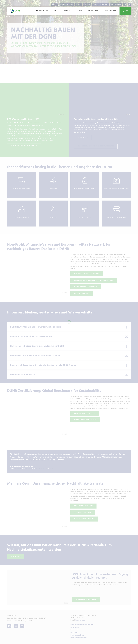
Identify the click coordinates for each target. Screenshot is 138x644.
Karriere (55, 4)
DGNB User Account (67, 4)
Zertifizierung (67, 11)
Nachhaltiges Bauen (42, 11)
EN (125, 4)
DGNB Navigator (116, 4)
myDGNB (78, 4)
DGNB (55, 11)
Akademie (79, 11)
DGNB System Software (101, 4)
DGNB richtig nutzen (111, 11)
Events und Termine (93, 11)
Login (125, 11)
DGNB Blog (87, 4)
